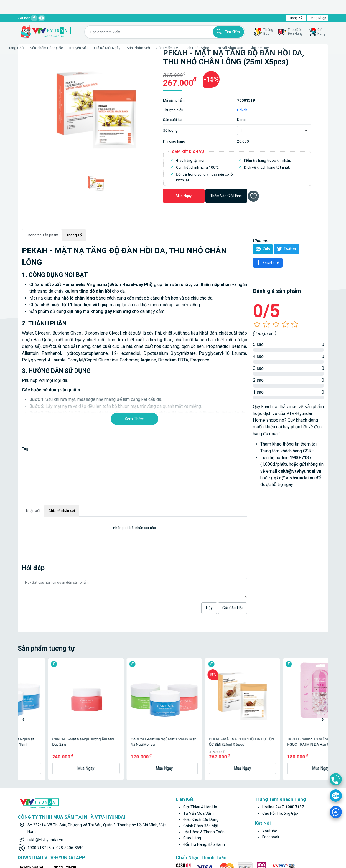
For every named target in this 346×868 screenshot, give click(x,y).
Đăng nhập (318, 18)
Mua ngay (184, 196)
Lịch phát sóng (211, 48)
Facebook (267, 262)
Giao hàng (192, 772)
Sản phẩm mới (152, 48)
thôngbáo (265, 32)
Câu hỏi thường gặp (280, 747)
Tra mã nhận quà (243, 48)
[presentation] (23, 686)
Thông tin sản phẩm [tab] (42, 235)
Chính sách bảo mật (201, 760)
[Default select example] (274, 130)
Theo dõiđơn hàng (295, 32)
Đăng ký (296, 18)
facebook (271, 771)
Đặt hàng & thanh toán (204, 766)
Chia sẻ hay (273, 48)
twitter (286, 249)
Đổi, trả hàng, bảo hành (204, 778)
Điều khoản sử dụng (201, 753)
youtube (270, 765)
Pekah (242, 110)
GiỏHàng (319, 32)
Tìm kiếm (227, 32)
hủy (209, 608)
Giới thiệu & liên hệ (200, 741)
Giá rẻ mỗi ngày (121, 48)
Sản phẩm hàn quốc (60, 48)
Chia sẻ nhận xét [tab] (62, 510)
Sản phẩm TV (181, 48)
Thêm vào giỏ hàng (226, 196)
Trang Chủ (29, 48)
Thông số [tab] (74, 235)
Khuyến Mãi (92, 48)
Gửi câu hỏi (232, 608)
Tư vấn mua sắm (199, 747)
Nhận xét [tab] (33, 510)
